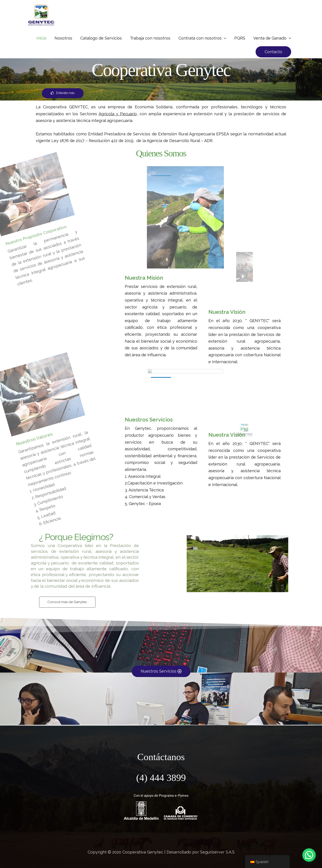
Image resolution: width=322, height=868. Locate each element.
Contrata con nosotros (200, 38)
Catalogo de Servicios (101, 38)
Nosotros (63, 38)
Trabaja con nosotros (150, 38)
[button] (273, 52)
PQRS (240, 38)
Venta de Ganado (270, 38)
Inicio (41, 38)
